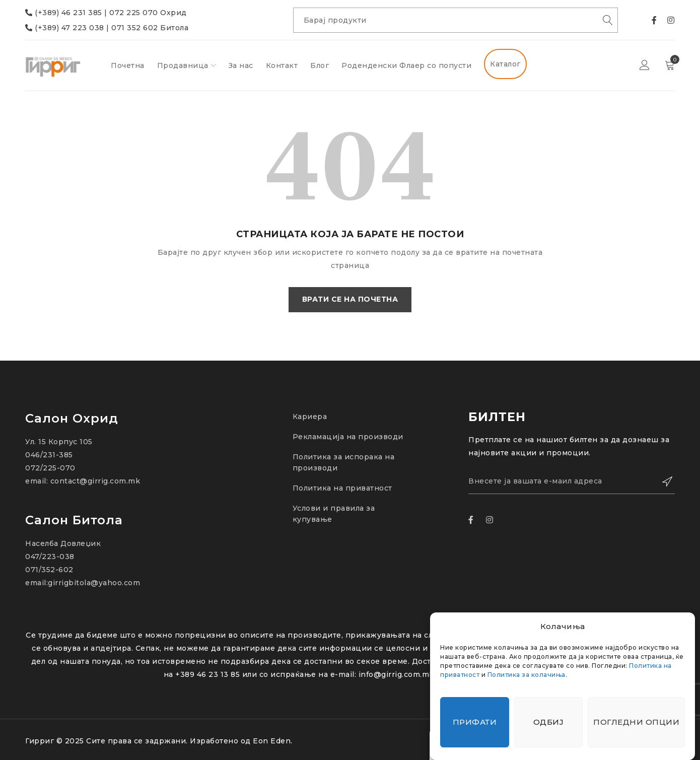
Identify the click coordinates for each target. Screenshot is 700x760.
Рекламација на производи (348, 437)
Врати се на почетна (350, 300)
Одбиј (549, 722)
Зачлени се (662, 481)
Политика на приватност (342, 488)
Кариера (310, 417)
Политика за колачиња (527, 675)
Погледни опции (636, 722)
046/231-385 (49, 455)
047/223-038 (50, 557)
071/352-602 (49, 570)
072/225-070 (50, 468)
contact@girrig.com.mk (95, 481)
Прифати (475, 722)
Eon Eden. (273, 741)
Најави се (645, 65)
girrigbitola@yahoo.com (94, 583)
